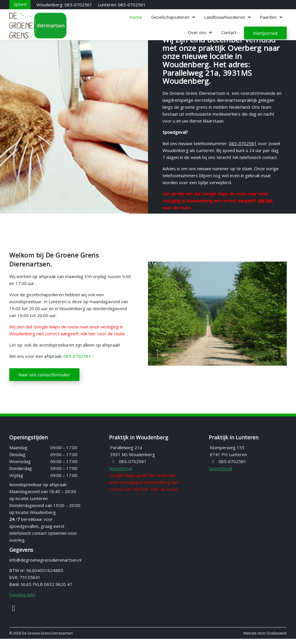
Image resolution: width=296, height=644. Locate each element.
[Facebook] (14, 615)
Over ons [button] (197, 32)
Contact (229, 32)
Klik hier (265, 201)
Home (136, 17)
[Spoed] (20, 4)
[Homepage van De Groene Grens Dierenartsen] (53, 26)
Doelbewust (277, 638)
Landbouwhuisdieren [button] (225, 17)
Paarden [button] (268, 17)
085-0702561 (243, 143)
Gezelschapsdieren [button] (170, 17)
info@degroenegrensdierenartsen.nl (45, 565)
